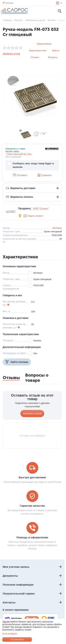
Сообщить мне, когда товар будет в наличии (30, 165)
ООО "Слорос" (41, 209)
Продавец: (25, 208)
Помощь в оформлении (32, 537)
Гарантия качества (32, 506)
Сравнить (45, 175)
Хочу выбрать (10, 634)
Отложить (20, 175)
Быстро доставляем (32, 477)
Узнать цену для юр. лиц (19, 154)
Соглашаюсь (17, 639)
